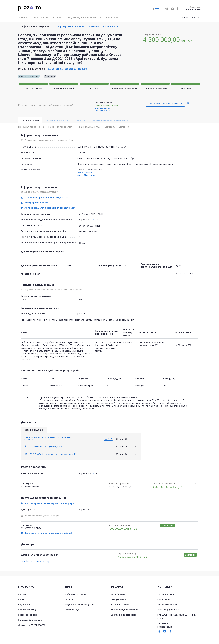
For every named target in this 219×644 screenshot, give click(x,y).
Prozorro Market (40, 17)
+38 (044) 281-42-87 (167, 594)
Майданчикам (118, 599)
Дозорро (69, 599)
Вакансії (22, 599)
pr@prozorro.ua (165, 627)
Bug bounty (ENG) (27, 610)
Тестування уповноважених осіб (84, 17)
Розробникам (118, 594)
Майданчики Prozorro (76, 594)
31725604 (82, 152)
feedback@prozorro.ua (168, 604)
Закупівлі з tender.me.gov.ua (79, 604)
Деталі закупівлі (30, 120)
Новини (23, 17)
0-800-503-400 (193, 10)
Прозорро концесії (28, 615)
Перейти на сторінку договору (36, 561)
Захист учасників (120, 604)
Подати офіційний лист (169, 610)
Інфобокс (57, 17)
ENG (157, 8)
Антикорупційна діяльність (125, 610)
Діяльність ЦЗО (72, 610)
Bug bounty (24, 604)
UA (151, 8)
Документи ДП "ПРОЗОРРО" (32, 625)
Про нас (22, 594)
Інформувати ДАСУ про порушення (165, 103)
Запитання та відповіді (123, 615)
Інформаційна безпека (30, 620)
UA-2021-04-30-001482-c (31, 69)
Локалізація (112, 17)
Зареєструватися (192, 17)
